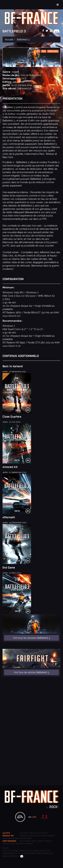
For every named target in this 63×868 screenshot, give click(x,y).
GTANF (30, 836)
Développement (13, 856)
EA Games (19, 82)
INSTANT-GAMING (25, 844)
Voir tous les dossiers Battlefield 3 (32, 638)
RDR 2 (29, 838)
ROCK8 (23, 836)
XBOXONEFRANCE (11, 838)
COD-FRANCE (48, 836)
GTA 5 (38, 836)
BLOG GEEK (25, 841)
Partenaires (9, 841)
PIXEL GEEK (37, 841)
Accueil (9, 40)
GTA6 (23, 838)
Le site (6, 833)
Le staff (24, 833)
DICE (24, 79)
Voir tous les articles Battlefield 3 (32, 672)
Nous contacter (39, 833)
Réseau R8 (8, 836)
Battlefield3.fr (25, 89)
